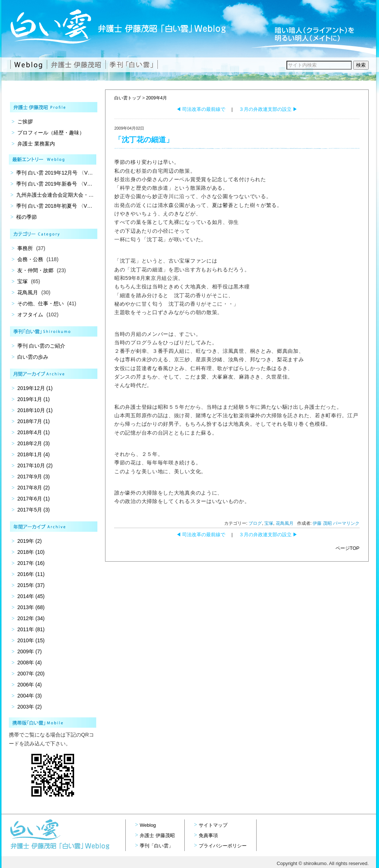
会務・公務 (30, 259)
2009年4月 (157, 98)
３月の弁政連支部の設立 (268, 109)
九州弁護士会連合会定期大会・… (55, 195)
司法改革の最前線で (201, 109)
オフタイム (30, 314)
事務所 (25, 248)
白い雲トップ (128, 98)
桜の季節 (27, 217)
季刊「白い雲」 (157, 846)
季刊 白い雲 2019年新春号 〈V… (54, 184)
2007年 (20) (31, 674)
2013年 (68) (31, 607)
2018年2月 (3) (34, 443)
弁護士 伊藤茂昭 (157, 835)
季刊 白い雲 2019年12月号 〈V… (55, 173)
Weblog (148, 825)
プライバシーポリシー (223, 846)
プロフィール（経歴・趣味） (51, 133)
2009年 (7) (29, 651)
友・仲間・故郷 (35, 270)
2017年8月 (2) (34, 488)
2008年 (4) (29, 663)
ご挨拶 (25, 122)
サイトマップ (213, 825)
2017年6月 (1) (34, 499)
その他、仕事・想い (41, 303)
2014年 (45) (31, 596)
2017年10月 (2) (35, 465)
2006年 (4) (29, 685)
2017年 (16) (31, 563)
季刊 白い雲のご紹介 (41, 346)
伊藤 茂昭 (322, 523)
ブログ (255, 523)
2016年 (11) (31, 574)
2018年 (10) (31, 552)
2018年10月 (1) (35, 410)
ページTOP (348, 548)
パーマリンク (346, 523)
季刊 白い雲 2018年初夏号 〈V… (54, 206)
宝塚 (269, 523)
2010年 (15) (31, 640)
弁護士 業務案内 (36, 144)
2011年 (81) (31, 629)
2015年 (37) (31, 585)
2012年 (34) (31, 618)
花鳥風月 (285, 523)
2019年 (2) (29, 541)
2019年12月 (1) (35, 388)
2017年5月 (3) (34, 510)
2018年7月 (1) (34, 421)
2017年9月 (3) (34, 477)
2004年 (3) (29, 696)
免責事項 (208, 835)
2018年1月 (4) (34, 454)
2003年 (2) (29, 707)
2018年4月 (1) (34, 432)
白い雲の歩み (33, 357)
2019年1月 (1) (34, 399)
